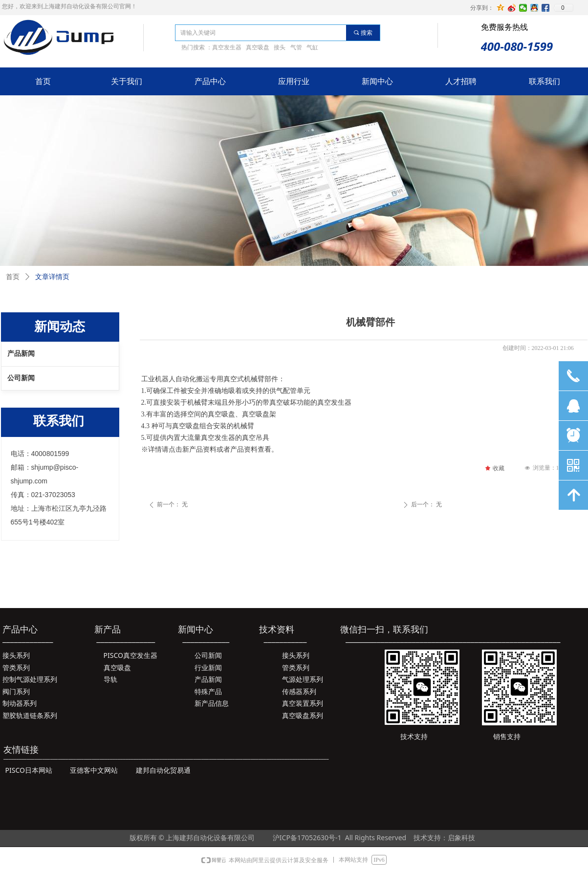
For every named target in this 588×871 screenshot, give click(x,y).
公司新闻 (21, 378)
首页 (13, 277)
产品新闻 (21, 354)
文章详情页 (52, 277)
